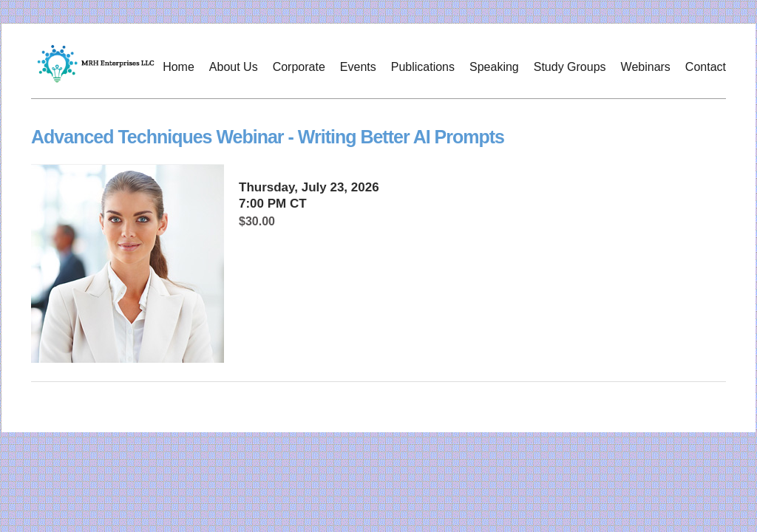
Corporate (299, 67)
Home (179, 67)
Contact (706, 67)
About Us (234, 67)
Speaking (494, 67)
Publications (423, 67)
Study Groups (570, 67)
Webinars (646, 67)
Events (358, 67)
